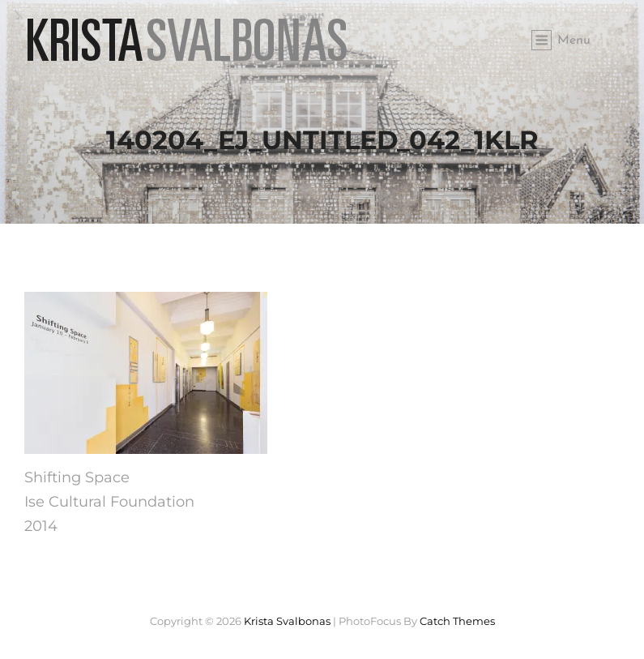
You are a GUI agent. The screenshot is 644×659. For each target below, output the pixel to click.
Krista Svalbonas (287, 621)
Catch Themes (457, 621)
